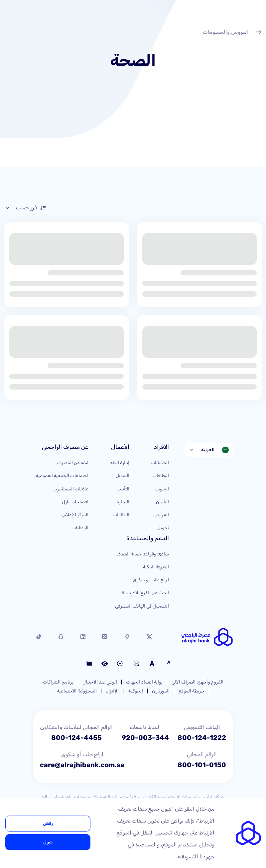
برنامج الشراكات (58, 682)
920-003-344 (145, 738)
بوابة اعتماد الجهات (144, 682)
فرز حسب (25, 208)
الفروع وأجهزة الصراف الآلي (198, 682)
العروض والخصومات (232, 33)
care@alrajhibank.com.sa (82, 765)
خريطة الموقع (192, 691)
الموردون (161, 691)
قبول (48, 842)
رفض (48, 823)
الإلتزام (112, 691)
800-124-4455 (76, 738)
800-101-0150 (202, 765)
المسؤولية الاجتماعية (77, 691)
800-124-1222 (202, 738)
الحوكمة (135, 691)
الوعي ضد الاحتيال (100, 682)
